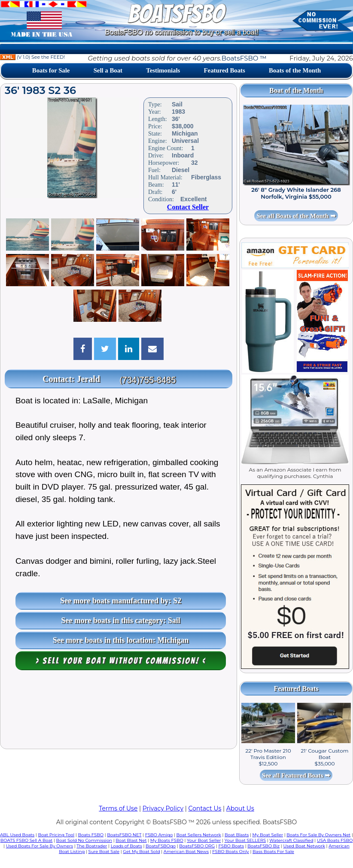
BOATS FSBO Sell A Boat (27, 840)
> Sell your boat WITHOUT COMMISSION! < (121, 661)
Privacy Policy (163, 808)
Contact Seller (188, 207)
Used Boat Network (304, 846)
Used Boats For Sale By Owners (40, 846)
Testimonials (163, 70)
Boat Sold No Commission (84, 840)
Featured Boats (225, 70)
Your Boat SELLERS (245, 840)
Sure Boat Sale (104, 851)
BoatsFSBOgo (161, 846)
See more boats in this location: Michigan (121, 640)
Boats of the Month (295, 70)
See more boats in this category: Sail (121, 620)
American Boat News (186, 851)
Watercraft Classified (291, 840)
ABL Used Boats (17, 835)
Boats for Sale (51, 70)
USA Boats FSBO (335, 840)
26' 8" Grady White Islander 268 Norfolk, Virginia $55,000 (296, 193)
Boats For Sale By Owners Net (318, 835)
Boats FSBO (91, 835)
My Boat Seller (268, 835)
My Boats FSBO (167, 840)
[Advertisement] (119, 712)
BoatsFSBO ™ (244, 58)
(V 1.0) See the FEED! (32, 57)
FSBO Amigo (159, 835)
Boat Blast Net (131, 840)
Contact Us (205, 808)
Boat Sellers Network (198, 835)
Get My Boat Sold (141, 851)
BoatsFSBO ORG (197, 846)
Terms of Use (118, 808)
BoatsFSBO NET (124, 835)
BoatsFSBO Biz (263, 846)
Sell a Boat (108, 70)
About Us (240, 808)
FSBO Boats (231, 846)
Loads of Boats (126, 846)
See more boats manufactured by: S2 (121, 601)
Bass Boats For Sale (273, 851)
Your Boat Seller (204, 840)
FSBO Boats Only (230, 851)
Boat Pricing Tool (56, 835)
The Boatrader (92, 846)
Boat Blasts (237, 835)
